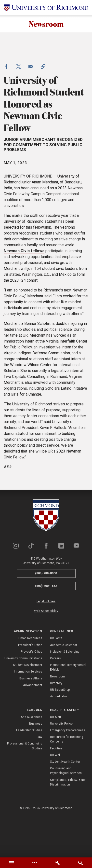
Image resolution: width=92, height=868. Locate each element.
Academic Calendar (64, 687)
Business (36, 766)
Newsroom (46, 24)
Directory (56, 725)
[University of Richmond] (46, 8)
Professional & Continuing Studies (25, 788)
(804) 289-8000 (46, 615)
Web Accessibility (46, 653)
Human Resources (29, 680)
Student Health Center (65, 804)
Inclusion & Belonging (65, 694)
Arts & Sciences (31, 759)
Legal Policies (46, 643)
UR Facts (56, 680)
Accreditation (59, 739)
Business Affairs (31, 720)
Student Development (28, 707)
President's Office (30, 687)
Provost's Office (32, 694)
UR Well (55, 797)
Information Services (28, 714)
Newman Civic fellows (24, 293)
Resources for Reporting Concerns (67, 781)
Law (39, 779)
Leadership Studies (29, 772)
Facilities (56, 790)
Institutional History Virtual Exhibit (68, 710)
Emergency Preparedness (68, 772)
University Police (61, 766)
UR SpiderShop (60, 732)
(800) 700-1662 (46, 628)
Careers (55, 701)
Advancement (33, 727)
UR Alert (56, 759)
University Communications (23, 701)
